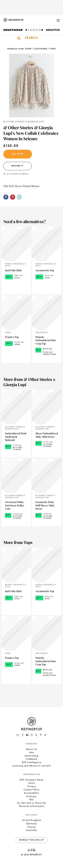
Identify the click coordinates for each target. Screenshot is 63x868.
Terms (32, 783)
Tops (53, 49)
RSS (32, 800)
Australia (31, 830)
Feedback (32, 759)
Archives (32, 797)
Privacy (32, 787)
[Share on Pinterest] (13, 197)
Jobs (32, 753)
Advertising (32, 756)
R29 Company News (32, 780)
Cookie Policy (31, 790)
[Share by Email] (19, 197)
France (32, 827)
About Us (32, 749)
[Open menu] (58, 19)
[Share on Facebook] (6, 197)
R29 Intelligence (31, 763)
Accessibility (31, 793)
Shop (28, 49)
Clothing (41, 49)
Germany (32, 824)
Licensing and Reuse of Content (32, 766)
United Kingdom (32, 820)
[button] (31, 38)
